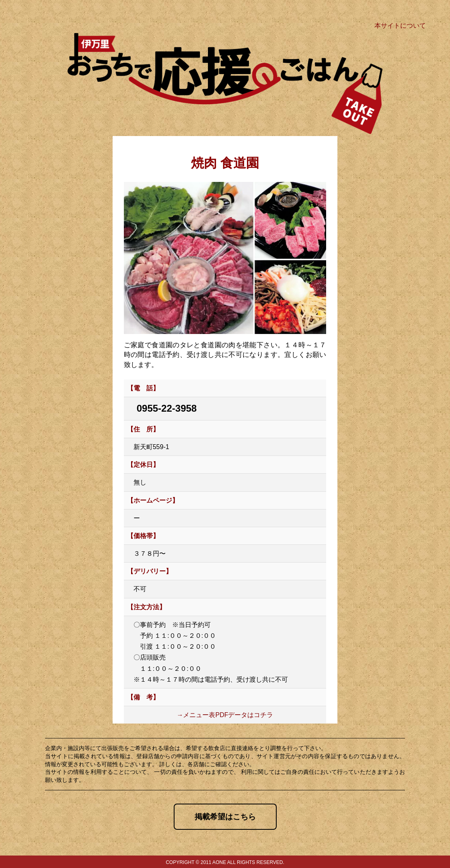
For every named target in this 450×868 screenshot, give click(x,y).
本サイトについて (400, 26)
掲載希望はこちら (225, 817)
